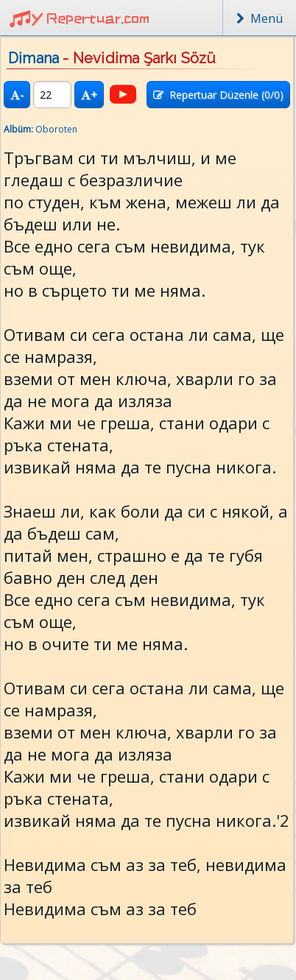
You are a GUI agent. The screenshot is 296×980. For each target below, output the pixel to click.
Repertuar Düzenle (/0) (218, 95)
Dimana (34, 58)
